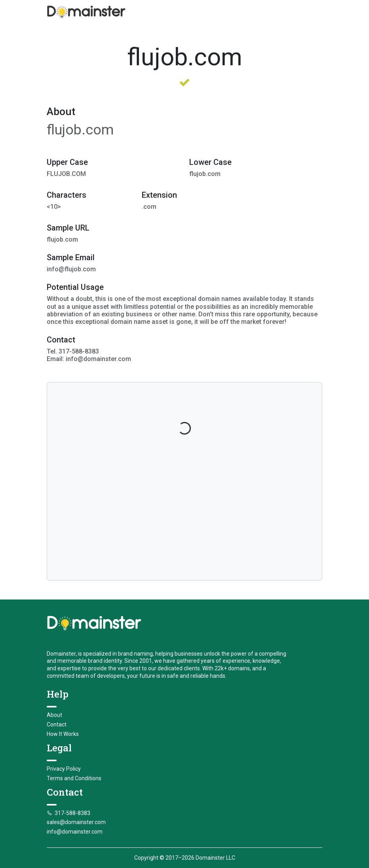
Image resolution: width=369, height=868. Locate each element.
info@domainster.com (75, 832)
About (54, 715)
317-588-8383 (68, 813)
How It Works (63, 734)
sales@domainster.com (76, 822)
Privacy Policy (64, 769)
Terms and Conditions (74, 778)
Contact (57, 724)
